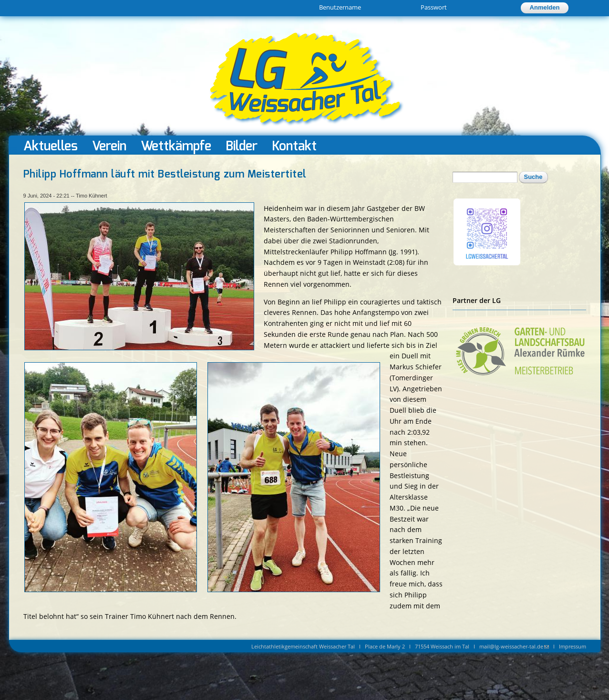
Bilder (242, 146)
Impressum (573, 646)
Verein (109, 146)
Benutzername (340, 7)
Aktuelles (51, 146)
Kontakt (294, 146)
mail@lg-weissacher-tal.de (514, 646)
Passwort (434, 7)
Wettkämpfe (176, 146)
